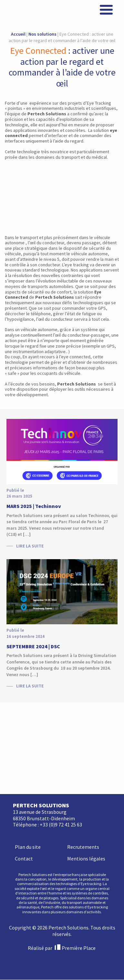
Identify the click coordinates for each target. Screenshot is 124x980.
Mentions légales (86, 767)
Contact (24, 767)
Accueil (18, 34)
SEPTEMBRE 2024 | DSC (33, 646)
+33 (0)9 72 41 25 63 (61, 733)
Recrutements (83, 755)
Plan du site (28, 755)
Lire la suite (30, 546)
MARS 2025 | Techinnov (34, 506)
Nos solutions (42, 34)
